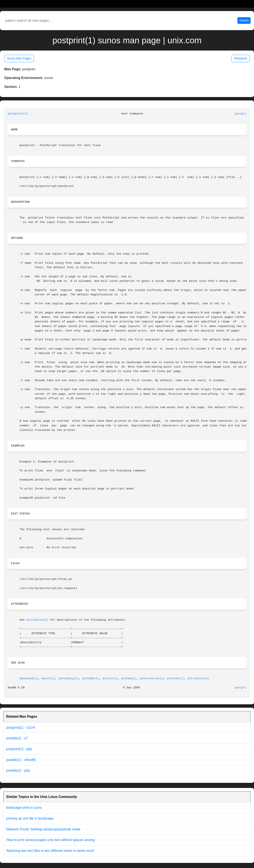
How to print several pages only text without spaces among (50, 840)
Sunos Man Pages (19, 58)
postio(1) (110, 678)
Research (241, 58)
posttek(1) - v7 (17, 738)
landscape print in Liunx (24, 808)
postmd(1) (129, 678)
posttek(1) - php (18, 770)
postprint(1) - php (19, 749)
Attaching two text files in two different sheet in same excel (50, 851)
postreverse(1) (152, 678)
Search (244, 20)
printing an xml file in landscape (30, 818)
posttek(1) (175, 678)
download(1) (29, 678)
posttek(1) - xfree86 (21, 760)
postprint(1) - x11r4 (20, 728)
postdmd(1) (91, 678)
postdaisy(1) (69, 678)
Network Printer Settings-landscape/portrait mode (43, 829)
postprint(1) (18, 114)
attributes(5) (37, 620)
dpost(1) (48, 678)
